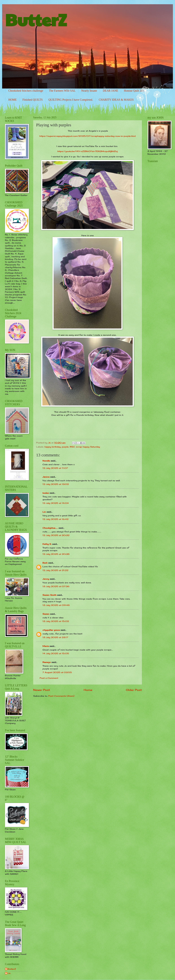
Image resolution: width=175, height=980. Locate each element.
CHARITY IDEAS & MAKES (116, 100)
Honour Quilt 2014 (135, 91)
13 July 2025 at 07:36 (56, 586)
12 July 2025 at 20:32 (56, 535)
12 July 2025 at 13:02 (56, 484)
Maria (46, 646)
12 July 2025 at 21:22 (55, 570)
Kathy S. (47, 544)
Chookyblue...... (50, 528)
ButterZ (36, 19)
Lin (44, 512)
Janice (46, 477)
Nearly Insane (89, 91)
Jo (9, 973)
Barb (45, 563)
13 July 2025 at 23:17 (55, 637)
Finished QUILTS (33, 100)
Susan (46, 614)
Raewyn (47, 662)
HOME (12, 100)
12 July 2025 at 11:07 (55, 468)
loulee (46, 493)
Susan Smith (49, 595)
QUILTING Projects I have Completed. (71, 100)
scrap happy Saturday (88, 447)
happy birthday (53, 447)
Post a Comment (49, 678)
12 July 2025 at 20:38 (56, 554)
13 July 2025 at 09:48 (56, 605)
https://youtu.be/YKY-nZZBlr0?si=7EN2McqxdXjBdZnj (88, 151)
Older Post (134, 690)
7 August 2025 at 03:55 (57, 672)
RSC (72, 447)
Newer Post (42, 690)
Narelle (46, 461)
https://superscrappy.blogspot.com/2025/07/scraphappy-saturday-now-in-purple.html (88, 136)
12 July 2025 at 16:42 (55, 519)
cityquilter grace (51, 630)
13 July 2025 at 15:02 (56, 621)
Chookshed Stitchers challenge (26, 91)
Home (88, 690)
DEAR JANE (110, 91)
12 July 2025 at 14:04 (56, 503)
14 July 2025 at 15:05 (56, 653)
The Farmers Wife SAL (62, 91)
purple (65, 447)
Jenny (46, 579)
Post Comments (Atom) (61, 696)
